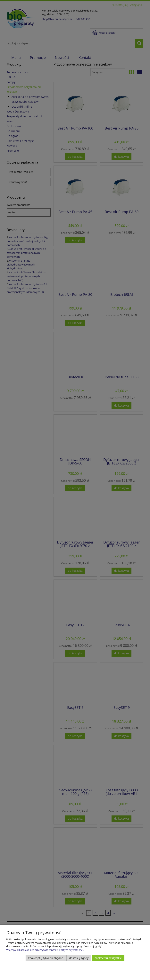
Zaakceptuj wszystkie (108, 958)
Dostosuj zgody (79, 958)
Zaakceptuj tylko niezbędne (46, 958)
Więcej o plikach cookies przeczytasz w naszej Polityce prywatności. (45, 950)
